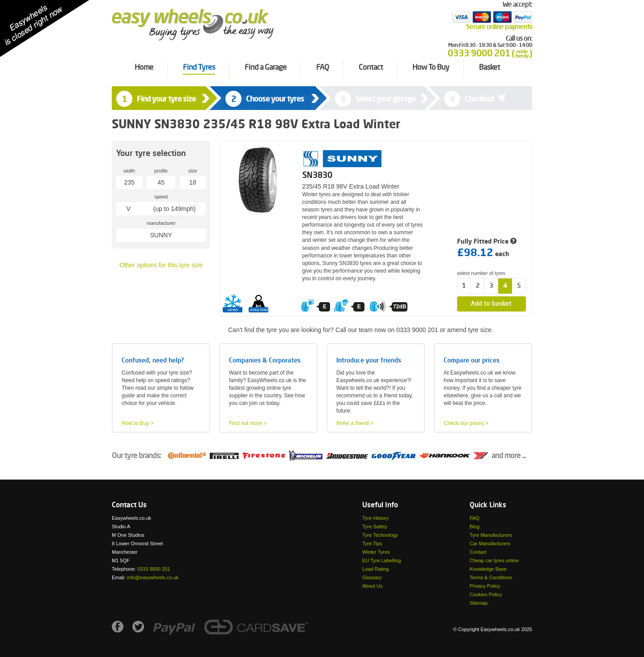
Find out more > (248, 423)
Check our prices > (466, 423)
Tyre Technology (380, 535)
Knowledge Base (488, 569)
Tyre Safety (375, 526)
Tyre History (375, 518)
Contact (478, 552)
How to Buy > (138, 423)
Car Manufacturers (490, 543)
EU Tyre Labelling (382, 560)
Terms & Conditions (491, 577)
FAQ (475, 518)
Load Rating (375, 569)
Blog (475, 526)
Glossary (372, 577)
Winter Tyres (376, 552)
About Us (372, 586)
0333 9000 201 (154, 569)
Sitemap (479, 603)
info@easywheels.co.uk (153, 577)
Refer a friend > (355, 423)
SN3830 (317, 176)
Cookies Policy (486, 594)
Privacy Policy (485, 586)
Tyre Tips (372, 543)
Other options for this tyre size (161, 265)
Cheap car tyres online (494, 560)
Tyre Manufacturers (491, 535)
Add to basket (491, 304)
